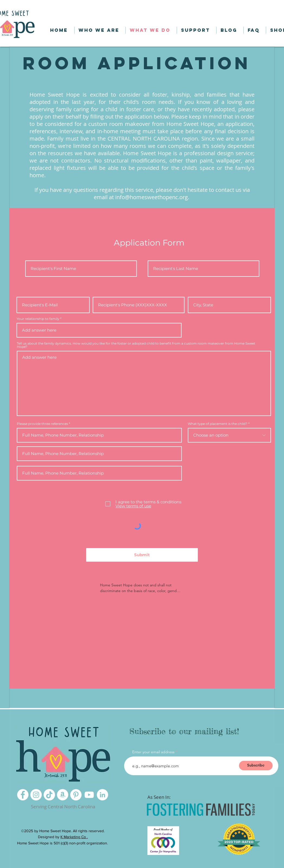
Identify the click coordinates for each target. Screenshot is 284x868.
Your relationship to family (38, 319)
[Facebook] (23, 795)
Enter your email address (153, 752)
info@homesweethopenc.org (151, 197)
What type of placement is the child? (218, 424)
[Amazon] (63, 795)
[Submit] (142, 555)
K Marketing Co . (74, 837)
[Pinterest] (76, 795)
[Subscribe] (256, 766)
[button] (214, 7)
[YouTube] (89, 795)
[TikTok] (49, 795)
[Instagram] (36, 795)
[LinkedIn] (102, 795)
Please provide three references (42, 424)
